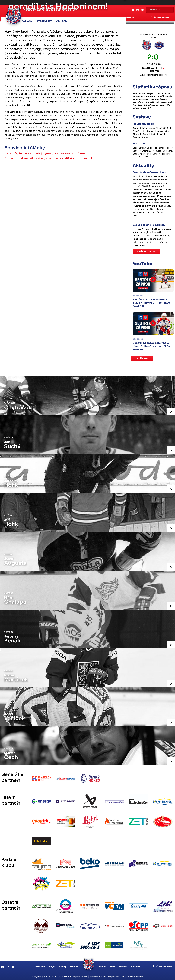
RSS (123, 975)
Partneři (135, 965)
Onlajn (62, 21)
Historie (123, 965)
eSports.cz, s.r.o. (80, 975)
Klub (112, 965)
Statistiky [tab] (44, 21)
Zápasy (63, 965)
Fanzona (102, 965)
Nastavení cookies (135, 975)
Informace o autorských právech (104, 975)
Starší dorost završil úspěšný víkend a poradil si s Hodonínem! (48, 158)
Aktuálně (40, 965)
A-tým (52, 965)
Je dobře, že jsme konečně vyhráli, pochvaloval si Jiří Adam (46, 153)
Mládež (74, 965)
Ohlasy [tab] (27, 21)
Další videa (142, 358)
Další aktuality (146, 252)
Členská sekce (162, 965)
